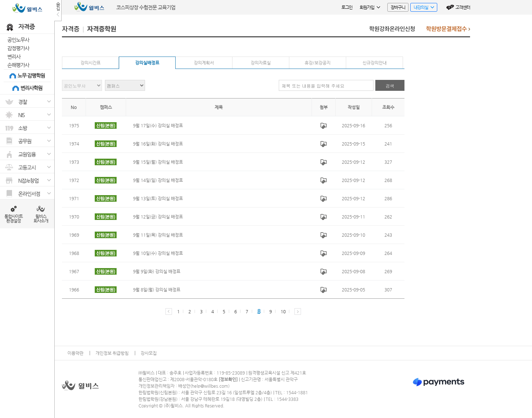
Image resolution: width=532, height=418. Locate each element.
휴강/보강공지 (318, 63)
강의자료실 (261, 63)
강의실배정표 (147, 63)
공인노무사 (18, 40)
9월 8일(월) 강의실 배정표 (157, 290)
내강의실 (422, 8)
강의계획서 (204, 63)
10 (283, 311)
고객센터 (463, 7)
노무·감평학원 (31, 76)
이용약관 (75, 353)
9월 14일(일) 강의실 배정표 (158, 180)
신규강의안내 (375, 63)
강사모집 (149, 353)
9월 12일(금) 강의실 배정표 (158, 217)
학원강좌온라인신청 (392, 29)
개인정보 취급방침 (112, 353)
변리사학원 (31, 88)
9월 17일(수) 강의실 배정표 (158, 125)
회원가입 (370, 7)
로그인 (347, 7)
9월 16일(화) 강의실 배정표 (158, 144)
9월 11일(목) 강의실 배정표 (158, 235)
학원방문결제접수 (448, 31)
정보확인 (228, 379)
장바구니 (398, 7)
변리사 (14, 57)
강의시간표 (91, 63)
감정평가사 (18, 48)
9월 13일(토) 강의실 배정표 (158, 198)
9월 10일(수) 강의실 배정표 (158, 253)
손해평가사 (18, 65)
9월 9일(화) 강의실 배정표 (157, 271)
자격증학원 (102, 29)
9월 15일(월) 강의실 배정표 (158, 162)
